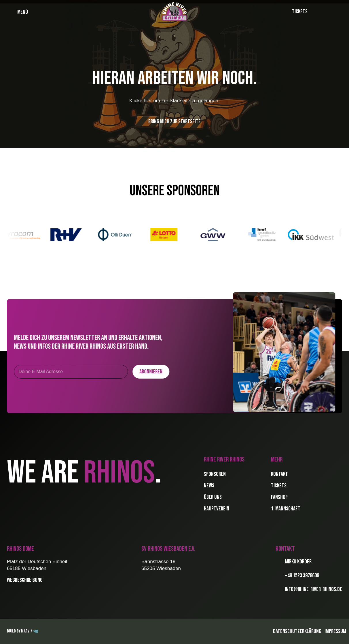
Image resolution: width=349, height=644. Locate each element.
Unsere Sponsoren (175, 191)
